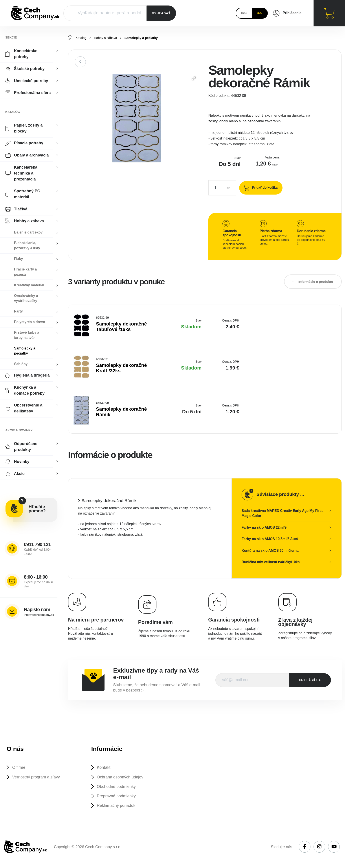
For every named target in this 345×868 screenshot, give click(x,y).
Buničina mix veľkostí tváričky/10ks (271, 563)
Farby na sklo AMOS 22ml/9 (265, 528)
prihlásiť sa (310, 681)
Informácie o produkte (316, 282)
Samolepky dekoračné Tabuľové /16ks (122, 327)
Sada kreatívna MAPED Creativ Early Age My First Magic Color (283, 513)
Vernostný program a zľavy (39, 780)
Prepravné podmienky (119, 800)
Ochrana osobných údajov (123, 780)
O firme (20, 769)
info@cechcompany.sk (40, 615)
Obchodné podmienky (119, 790)
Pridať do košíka (264, 188)
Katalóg (78, 38)
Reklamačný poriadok (119, 810)
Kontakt (105, 769)
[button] (194, 78)
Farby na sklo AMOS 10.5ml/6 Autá (270, 540)
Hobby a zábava (108, 38)
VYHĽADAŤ (161, 13)
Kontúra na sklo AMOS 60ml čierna (271, 552)
